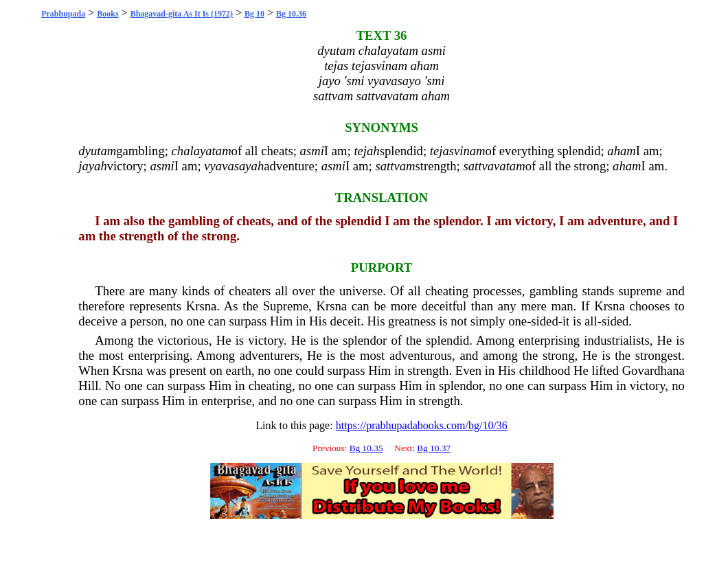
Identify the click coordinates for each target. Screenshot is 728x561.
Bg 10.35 (366, 448)
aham (621, 151)
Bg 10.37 (434, 448)
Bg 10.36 (291, 14)
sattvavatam (494, 166)
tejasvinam (458, 151)
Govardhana (653, 370)
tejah (366, 151)
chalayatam (202, 151)
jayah (92, 166)
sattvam (395, 166)
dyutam (97, 151)
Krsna (202, 306)
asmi (312, 151)
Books (107, 14)
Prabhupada (63, 14)
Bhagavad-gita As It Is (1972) (182, 14)
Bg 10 (254, 14)
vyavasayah (234, 166)
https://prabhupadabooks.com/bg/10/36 (422, 425)
